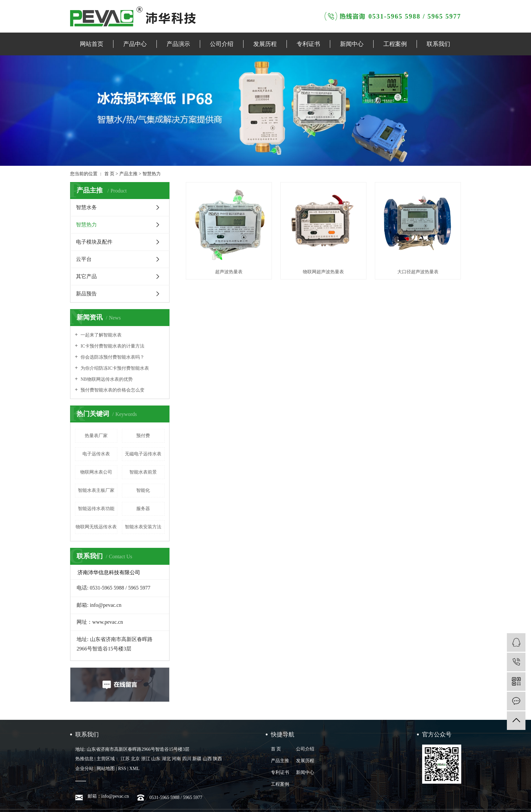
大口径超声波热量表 (418, 272)
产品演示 (178, 44)
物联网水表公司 (96, 472)
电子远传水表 (96, 454)
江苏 (125, 759)
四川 (187, 759)
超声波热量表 (229, 272)
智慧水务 (86, 207)
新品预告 (86, 294)
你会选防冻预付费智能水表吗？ (112, 357)
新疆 (197, 759)
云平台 (84, 259)
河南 (176, 759)
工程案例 (395, 44)
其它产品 (86, 276)
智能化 (143, 490)
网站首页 (92, 44)
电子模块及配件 (94, 242)
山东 (156, 759)
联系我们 (438, 44)
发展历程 (265, 44)
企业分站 (84, 769)
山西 (207, 759)
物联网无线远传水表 (96, 527)
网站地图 (106, 769)
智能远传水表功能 (96, 509)
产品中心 (135, 44)
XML (134, 769)
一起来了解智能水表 (101, 335)
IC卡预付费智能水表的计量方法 (112, 346)
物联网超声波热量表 (323, 272)
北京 (135, 759)
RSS (122, 769)
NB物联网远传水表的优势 (106, 379)
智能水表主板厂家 (96, 490)
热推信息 (84, 759)
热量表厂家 (96, 436)
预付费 (143, 436)
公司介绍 (222, 44)
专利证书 (308, 44)
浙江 (146, 759)
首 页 (110, 174)
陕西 (217, 759)
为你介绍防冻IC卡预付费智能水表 (114, 368)
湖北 (166, 759)
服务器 (143, 509)
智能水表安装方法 (143, 527)
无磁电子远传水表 (143, 454)
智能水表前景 (143, 472)
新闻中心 (352, 44)
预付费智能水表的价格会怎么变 (112, 390)
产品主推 (128, 174)
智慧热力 (152, 174)
